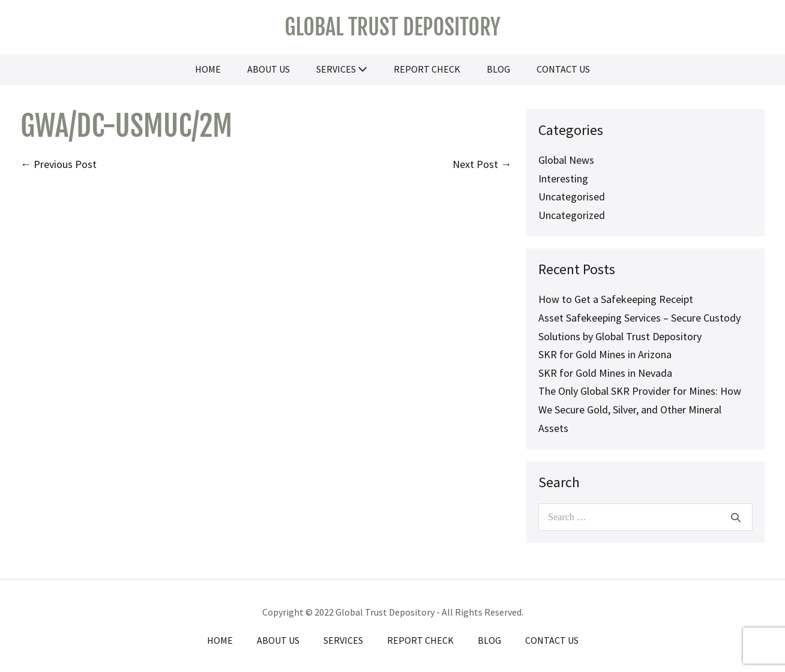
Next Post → (482, 164)
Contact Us (563, 69)
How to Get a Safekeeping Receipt (616, 299)
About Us (269, 69)
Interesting (563, 178)
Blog (498, 69)
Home (208, 69)
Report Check (427, 69)
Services (342, 69)
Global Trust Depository (392, 27)
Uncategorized (572, 215)
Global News (566, 160)
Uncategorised (572, 196)
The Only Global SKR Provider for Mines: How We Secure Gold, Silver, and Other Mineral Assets (640, 409)
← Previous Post (59, 164)
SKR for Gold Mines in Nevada (605, 373)
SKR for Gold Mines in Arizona (605, 354)
